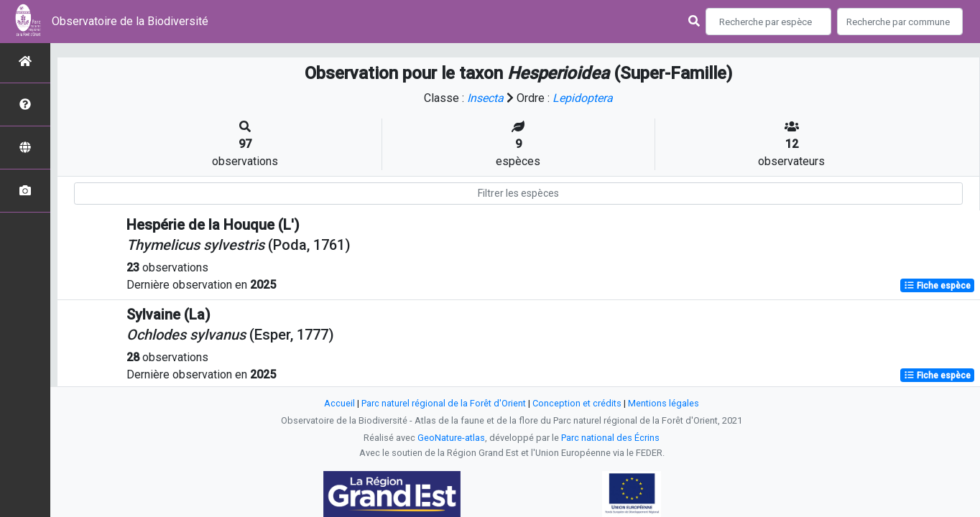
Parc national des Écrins (610, 438)
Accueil (339, 403)
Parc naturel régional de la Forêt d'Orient (444, 403)
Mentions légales (664, 403)
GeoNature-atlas (451, 438)
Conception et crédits (577, 403)
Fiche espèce (937, 286)
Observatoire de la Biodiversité (130, 21)
